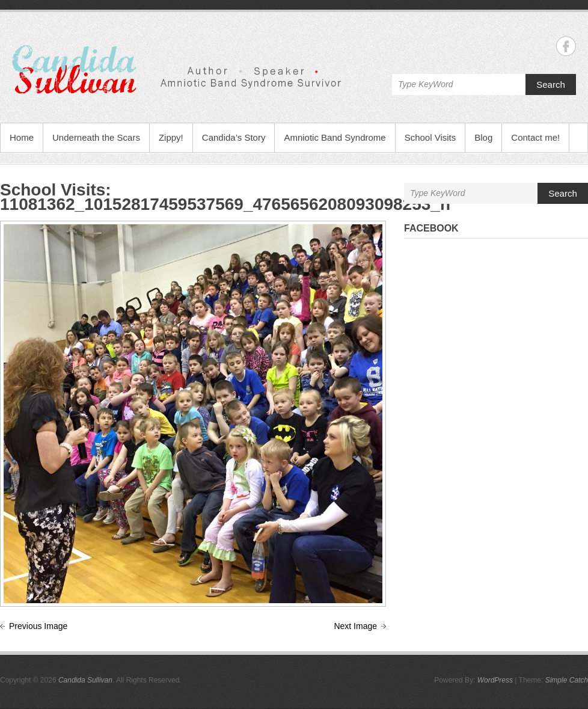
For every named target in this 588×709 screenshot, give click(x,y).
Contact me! (535, 137)
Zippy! (171, 137)
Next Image (355, 626)
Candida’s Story (234, 137)
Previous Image (38, 626)
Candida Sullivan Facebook (566, 46)
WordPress (495, 680)
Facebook (431, 228)
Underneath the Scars (96, 137)
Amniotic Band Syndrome (335, 137)
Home (22, 137)
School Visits (430, 137)
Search (551, 84)
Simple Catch (567, 680)
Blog (483, 137)
